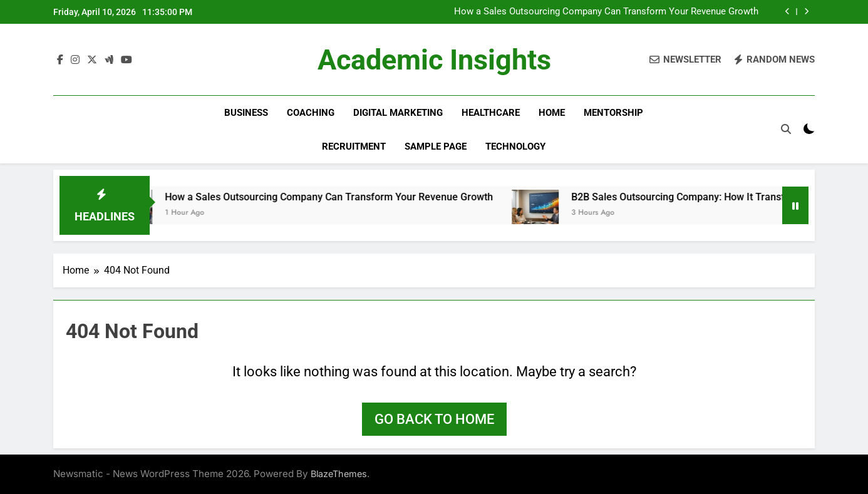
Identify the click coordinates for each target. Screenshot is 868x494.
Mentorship (613, 113)
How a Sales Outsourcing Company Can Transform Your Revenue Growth (606, 12)
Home (552, 113)
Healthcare (491, 113)
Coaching (311, 113)
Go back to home (434, 419)
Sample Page (436, 147)
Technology (515, 147)
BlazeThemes (339, 474)
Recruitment (354, 147)
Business (246, 113)
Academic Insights (434, 60)
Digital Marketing (398, 113)
